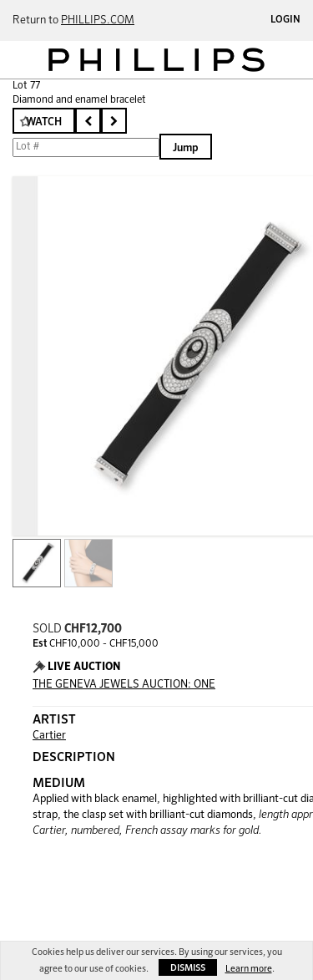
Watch (44, 122)
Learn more (249, 969)
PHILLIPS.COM (98, 20)
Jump (186, 148)
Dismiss (188, 968)
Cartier (49, 736)
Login (285, 20)
